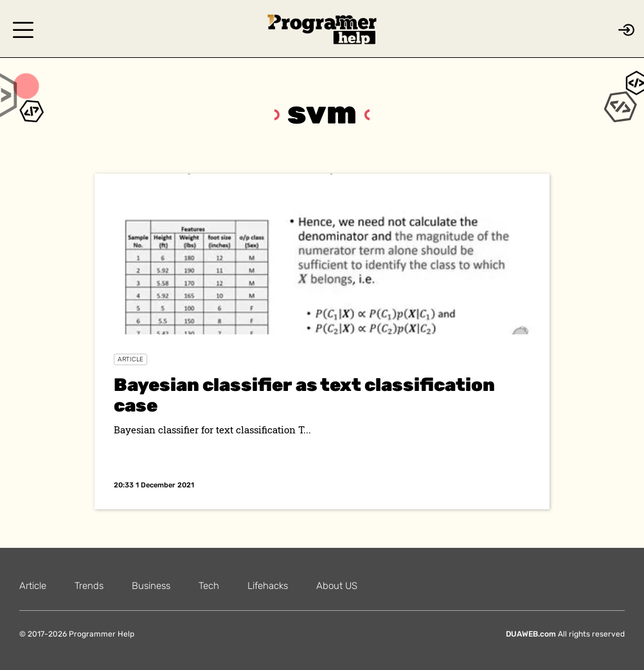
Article (130, 359)
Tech (209, 586)
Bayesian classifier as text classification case (304, 395)
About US (337, 586)
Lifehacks (268, 586)
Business (151, 586)
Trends (89, 586)
